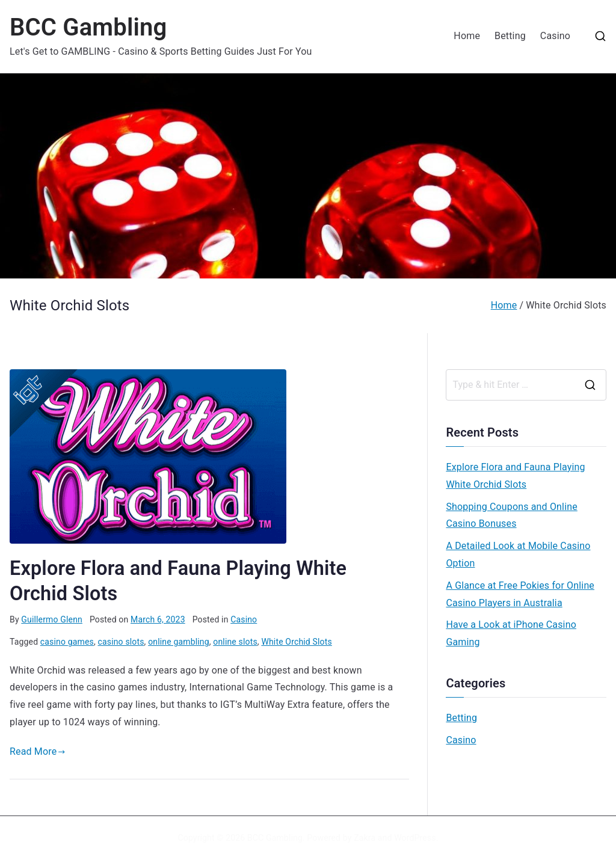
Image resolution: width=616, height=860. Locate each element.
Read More (38, 751)
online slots (235, 642)
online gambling (179, 642)
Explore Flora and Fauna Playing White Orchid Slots (515, 476)
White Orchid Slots (296, 642)
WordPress (415, 838)
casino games (67, 642)
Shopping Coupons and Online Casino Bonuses (511, 515)
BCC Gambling (88, 27)
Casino (555, 36)
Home (467, 36)
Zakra (365, 838)
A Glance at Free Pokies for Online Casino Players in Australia (520, 594)
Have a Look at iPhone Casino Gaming (511, 633)
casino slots (121, 642)
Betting (510, 36)
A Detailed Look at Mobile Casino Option (518, 554)
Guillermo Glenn (52, 619)
